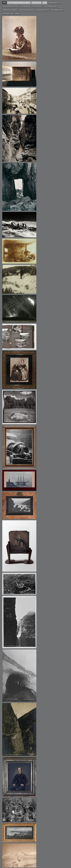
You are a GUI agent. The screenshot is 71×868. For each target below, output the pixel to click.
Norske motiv (42, 10)
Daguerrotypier (10, 6)
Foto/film (36, 3)
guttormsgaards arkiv (19, 3)
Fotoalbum (25, 6)
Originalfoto (57, 10)
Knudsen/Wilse (27, 10)
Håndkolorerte (10, 10)
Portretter (8, 14)
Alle (45, 3)
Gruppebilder (50, 6)
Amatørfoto (54, 3)
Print (17, 14)
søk (4, 3)
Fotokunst (37, 6)
